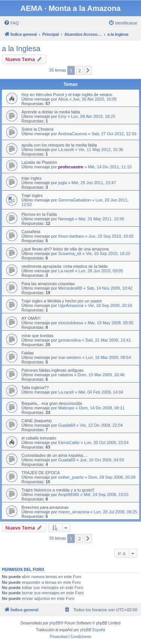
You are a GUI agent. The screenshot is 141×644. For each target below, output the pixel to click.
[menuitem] (11, 23)
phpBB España (93, 630)
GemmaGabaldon (75, 200)
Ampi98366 (69, 494)
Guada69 (67, 425)
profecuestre (71, 167)
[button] (88, 70)
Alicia (63, 99)
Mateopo (66, 408)
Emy (62, 116)
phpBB (55, 623)
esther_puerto (71, 477)
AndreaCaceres (73, 134)
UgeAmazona (71, 305)
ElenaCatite (69, 443)
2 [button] (80, 70)
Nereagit (66, 219)
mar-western (70, 357)
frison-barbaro (71, 236)
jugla (63, 183)
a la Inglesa (21, 49)
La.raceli (66, 150)
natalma (66, 375)
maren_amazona (74, 512)
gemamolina (70, 340)
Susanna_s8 (70, 253)
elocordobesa (71, 323)
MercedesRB (70, 288)
